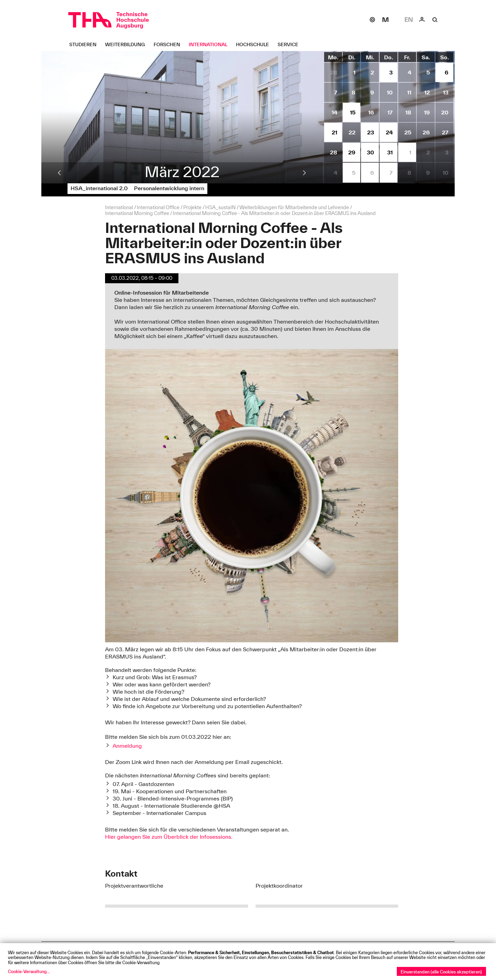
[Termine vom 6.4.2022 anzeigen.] (370, 173)
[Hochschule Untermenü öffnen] (255, 44)
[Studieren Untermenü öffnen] (85, 44)
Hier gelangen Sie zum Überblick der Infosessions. (169, 837)
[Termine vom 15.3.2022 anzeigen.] (352, 112)
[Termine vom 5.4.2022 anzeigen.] (352, 173)
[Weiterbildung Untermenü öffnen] (128, 44)
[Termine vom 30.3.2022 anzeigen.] (370, 152)
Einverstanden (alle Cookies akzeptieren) (441, 972)
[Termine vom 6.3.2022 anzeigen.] (444, 72)
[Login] (422, 20)
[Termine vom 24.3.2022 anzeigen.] (389, 132)
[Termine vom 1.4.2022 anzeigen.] (407, 152)
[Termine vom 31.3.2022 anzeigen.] (389, 152)
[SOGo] (372, 20)
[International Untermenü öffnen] (211, 44)
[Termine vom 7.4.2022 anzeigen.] (389, 173)
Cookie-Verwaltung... (29, 971)
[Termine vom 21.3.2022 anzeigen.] (333, 132)
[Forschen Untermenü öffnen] (169, 44)
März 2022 (182, 172)
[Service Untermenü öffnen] (291, 44)
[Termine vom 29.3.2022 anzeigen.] (352, 152)
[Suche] (435, 20)
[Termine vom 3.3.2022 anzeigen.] (389, 72)
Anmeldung (127, 746)
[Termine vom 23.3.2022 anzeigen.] (370, 132)
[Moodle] (385, 20)
